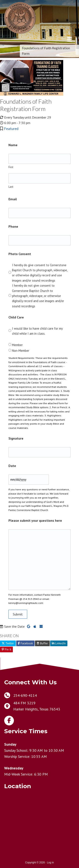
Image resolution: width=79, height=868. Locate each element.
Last (11, 187)
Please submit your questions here (35, 520)
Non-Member (21, 351)
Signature (16, 438)
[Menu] (70, 39)
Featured (11, 129)
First (11, 167)
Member (17, 345)
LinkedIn (59, 643)
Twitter (8, 643)
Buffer (42, 643)
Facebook (25, 643)
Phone (13, 226)
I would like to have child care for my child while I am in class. (37, 331)
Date (12, 466)
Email (13, 199)
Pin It (6, 649)
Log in (50, 863)
